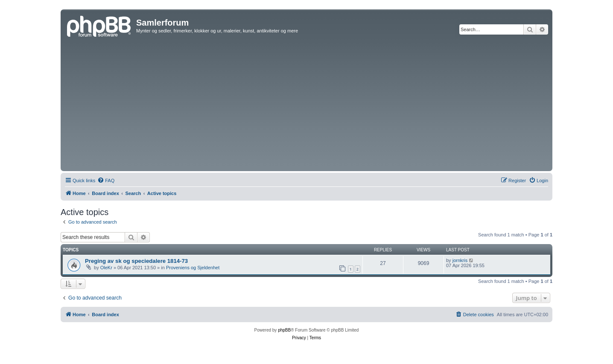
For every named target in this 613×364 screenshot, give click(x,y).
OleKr (106, 268)
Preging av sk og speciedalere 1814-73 (136, 261)
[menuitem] (106, 181)
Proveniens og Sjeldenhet (193, 268)
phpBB (284, 330)
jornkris (460, 260)
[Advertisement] (306, 105)
